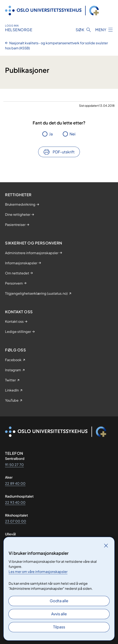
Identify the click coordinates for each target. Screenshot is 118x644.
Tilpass (59, 627)
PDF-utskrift (64, 152)
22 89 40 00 (15, 483)
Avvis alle (59, 614)
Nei (72, 134)
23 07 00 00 (16, 521)
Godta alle (59, 601)
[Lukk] (106, 545)
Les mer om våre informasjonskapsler (38, 572)
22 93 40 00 (15, 502)
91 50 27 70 (14, 465)
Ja (51, 134)
